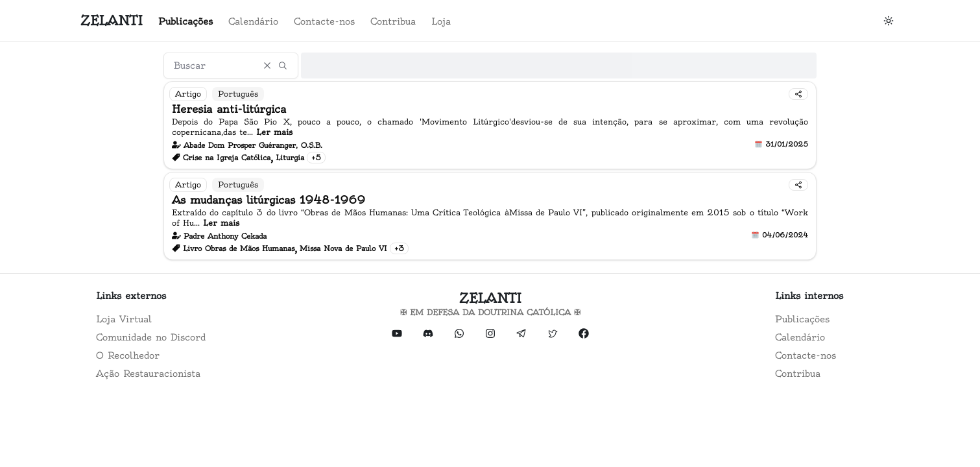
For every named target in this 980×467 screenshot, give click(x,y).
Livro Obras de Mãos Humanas (239, 248)
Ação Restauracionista (148, 374)
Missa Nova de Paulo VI (343, 248)
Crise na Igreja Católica (227, 158)
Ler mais (274, 132)
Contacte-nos (324, 21)
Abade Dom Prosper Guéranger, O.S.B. (253, 145)
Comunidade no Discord (151, 337)
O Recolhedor (128, 355)
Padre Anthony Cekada (225, 236)
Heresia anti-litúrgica (229, 109)
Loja (441, 21)
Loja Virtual (124, 319)
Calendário (253, 21)
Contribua (393, 21)
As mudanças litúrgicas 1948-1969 (269, 200)
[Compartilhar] (798, 94)
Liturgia (290, 158)
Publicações (185, 21)
